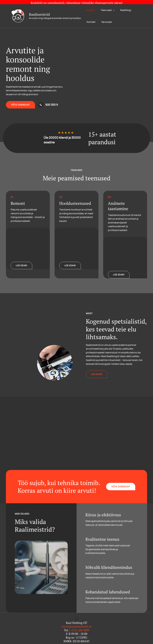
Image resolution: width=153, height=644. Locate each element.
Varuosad (105, 18)
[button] (20, 101)
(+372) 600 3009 (79, 626)
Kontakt (91, 18)
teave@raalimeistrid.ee (77, 622)
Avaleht (90, 6)
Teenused (106, 6)
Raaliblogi (123, 6)
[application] (112, 6)
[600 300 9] (48, 101)
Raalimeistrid (39, 10)
